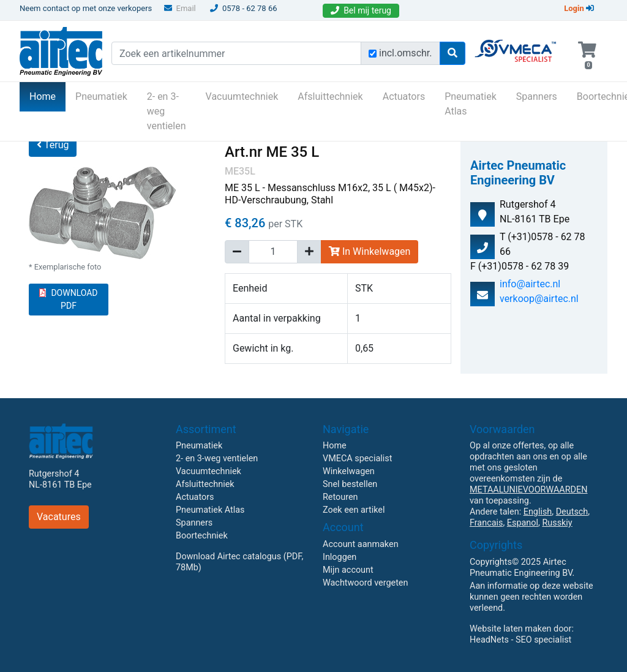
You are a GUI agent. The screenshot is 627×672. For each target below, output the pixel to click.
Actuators (404, 96)
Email (180, 8)
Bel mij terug (361, 10)
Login (579, 8)
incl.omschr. (406, 53)
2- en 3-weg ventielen (167, 111)
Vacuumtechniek (242, 96)
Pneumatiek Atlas (471, 104)
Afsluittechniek (330, 96)
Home (47, 96)
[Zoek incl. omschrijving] (373, 54)
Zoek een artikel (354, 510)
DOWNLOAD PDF (68, 299)
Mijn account (348, 570)
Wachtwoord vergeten (365, 583)
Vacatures (59, 517)
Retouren (340, 497)
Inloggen (340, 557)
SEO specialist (543, 640)
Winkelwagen (349, 471)
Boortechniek (202, 536)
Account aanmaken (361, 544)
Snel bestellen (350, 484)
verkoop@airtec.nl (539, 299)
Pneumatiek (101, 96)
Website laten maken (510, 629)
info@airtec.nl (530, 284)
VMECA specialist (357, 459)
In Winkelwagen (370, 251)
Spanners (537, 96)
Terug (53, 145)
